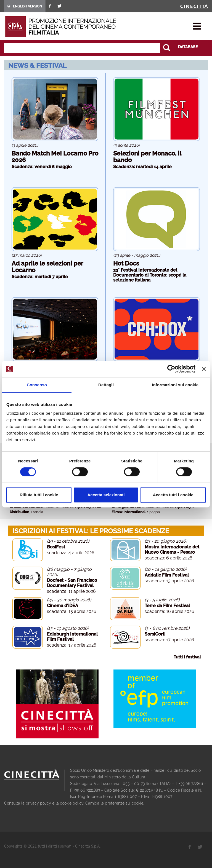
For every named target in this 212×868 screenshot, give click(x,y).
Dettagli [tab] (106, 385)
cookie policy (72, 803)
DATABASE (188, 47)
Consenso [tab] (37, 385)
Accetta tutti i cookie (173, 495)
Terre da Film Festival (167, 606)
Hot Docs (126, 263)
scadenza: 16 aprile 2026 (169, 611)
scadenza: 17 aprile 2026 (72, 645)
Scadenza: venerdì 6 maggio (42, 167)
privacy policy (38, 803)
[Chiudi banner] (204, 369)
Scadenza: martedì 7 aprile (40, 277)
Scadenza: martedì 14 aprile (142, 167)
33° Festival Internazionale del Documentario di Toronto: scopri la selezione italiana (150, 275)
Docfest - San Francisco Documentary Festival (72, 583)
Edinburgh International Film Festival (72, 637)
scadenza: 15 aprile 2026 (72, 611)
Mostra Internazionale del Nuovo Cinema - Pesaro (172, 550)
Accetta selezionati (106, 495)
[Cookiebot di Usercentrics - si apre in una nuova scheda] (171, 369)
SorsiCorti (155, 634)
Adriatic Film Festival (167, 575)
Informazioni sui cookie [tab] (175, 385)
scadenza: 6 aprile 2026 (169, 558)
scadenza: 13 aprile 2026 (169, 581)
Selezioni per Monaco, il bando (147, 157)
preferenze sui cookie (124, 803)
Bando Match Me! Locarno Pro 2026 (55, 157)
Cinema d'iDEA (63, 606)
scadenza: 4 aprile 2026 (71, 553)
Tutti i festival (187, 657)
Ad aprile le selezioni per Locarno (47, 267)
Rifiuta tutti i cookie (39, 495)
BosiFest (56, 547)
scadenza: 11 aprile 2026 (71, 591)
